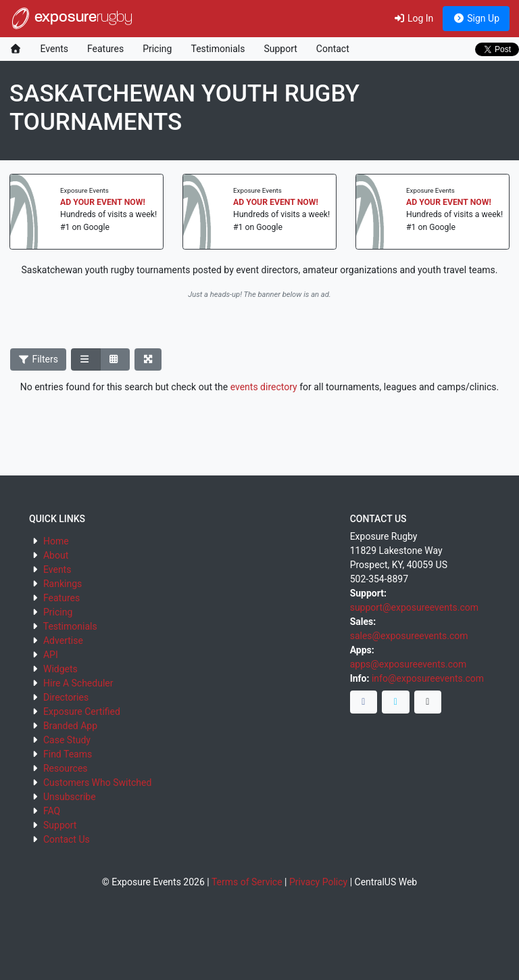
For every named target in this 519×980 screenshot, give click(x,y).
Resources (66, 768)
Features (105, 49)
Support (280, 49)
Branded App (70, 726)
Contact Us (67, 839)
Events (54, 49)
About (56, 555)
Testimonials (218, 49)
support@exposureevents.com (414, 607)
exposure (71, 18)
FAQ (52, 811)
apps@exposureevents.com (409, 664)
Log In (413, 18)
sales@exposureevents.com (409, 636)
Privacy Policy (318, 882)
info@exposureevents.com (428, 678)
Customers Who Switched (97, 783)
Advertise (63, 640)
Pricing (157, 49)
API (51, 655)
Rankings (63, 584)
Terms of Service (247, 882)
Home (56, 541)
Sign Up (476, 18)
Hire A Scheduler (78, 683)
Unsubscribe (70, 797)
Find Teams (68, 754)
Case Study (67, 740)
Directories (66, 697)
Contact (333, 49)
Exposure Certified (82, 711)
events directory (264, 387)
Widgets (60, 669)
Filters (39, 359)
